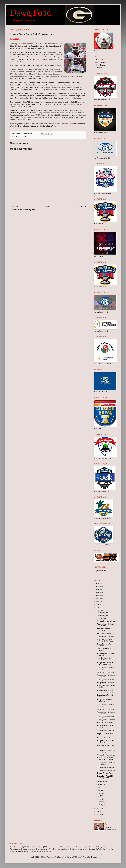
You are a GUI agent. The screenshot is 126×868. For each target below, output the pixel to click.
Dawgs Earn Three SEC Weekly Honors (105, 777)
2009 (98, 814)
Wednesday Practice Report (107, 621)
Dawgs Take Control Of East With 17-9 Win (105, 664)
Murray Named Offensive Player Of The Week (106, 691)
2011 (98, 808)
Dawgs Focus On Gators (105, 683)
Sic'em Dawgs (100, 65)
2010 (98, 811)
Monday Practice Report (105, 723)
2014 (98, 604)
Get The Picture (101, 63)
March (100, 799)
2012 (98, 610)
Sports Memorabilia (102, 571)
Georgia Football (21, 137)
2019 (98, 593)
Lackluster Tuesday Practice (104, 630)
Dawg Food (31, 13)
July (99, 787)
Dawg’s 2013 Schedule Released (105, 701)
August (100, 784)
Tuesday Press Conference (106, 636)
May (99, 793)
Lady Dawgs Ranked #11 (106, 633)
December (101, 613)
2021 (98, 587)
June (99, 790)
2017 (98, 599)
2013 (98, 607)
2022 (98, 584)
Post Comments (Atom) (27, 210)
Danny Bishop (22, 134)
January (101, 805)
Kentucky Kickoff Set (104, 738)
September (102, 781)
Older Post (83, 206)
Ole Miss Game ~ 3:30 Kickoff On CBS (105, 659)
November (101, 616)
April (99, 796)
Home (48, 206)
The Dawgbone (100, 60)
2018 (98, 596)
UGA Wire (99, 68)
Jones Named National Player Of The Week (105, 640)
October (101, 619)
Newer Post (14, 206)
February (101, 802)
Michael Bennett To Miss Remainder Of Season (106, 759)
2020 (98, 590)
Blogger (94, 857)
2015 (98, 602)
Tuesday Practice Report (106, 717)
